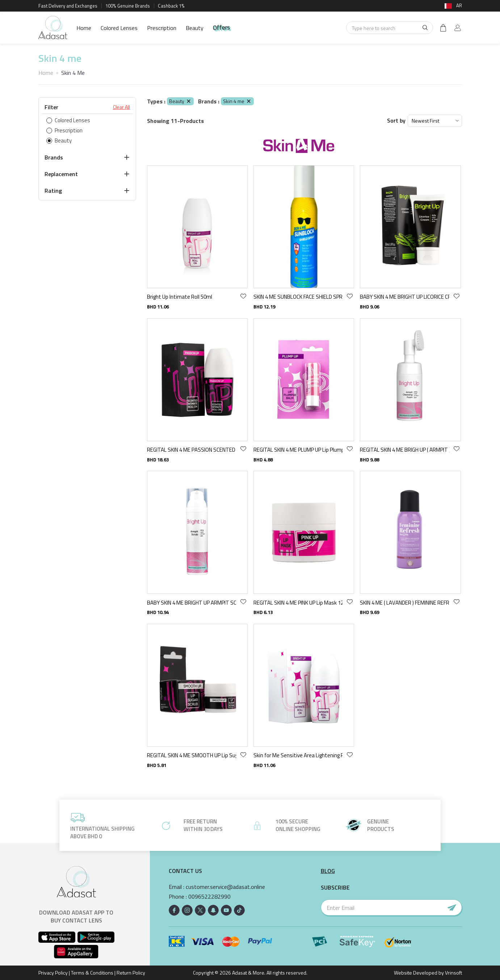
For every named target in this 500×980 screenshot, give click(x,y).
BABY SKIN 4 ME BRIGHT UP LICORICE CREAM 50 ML (404, 297)
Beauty (195, 28)
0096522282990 (209, 897)
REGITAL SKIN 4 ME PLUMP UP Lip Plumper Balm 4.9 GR (298, 450)
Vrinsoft (453, 973)
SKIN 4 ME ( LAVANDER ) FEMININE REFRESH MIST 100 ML (404, 603)
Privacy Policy (53, 973)
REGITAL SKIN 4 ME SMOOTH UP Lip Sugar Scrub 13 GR (192, 755)
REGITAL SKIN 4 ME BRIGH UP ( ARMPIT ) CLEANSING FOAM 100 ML (404, 450)
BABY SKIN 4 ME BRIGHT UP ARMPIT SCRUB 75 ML (192, 603)
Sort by (396, 121)
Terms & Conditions (92, 973)
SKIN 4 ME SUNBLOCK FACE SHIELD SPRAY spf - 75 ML (298, 297)
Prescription (162, 28)
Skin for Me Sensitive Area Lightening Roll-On (298, 755)
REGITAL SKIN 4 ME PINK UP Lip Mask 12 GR (298, 603)
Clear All (121, 107)
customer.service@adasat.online (225, 887)
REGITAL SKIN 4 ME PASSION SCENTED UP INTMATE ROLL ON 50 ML (192, 450)
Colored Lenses (119, 28)
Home (84, 28)
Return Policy (131, 973)
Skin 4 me (237, 101)
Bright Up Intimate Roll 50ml (180, 297)
